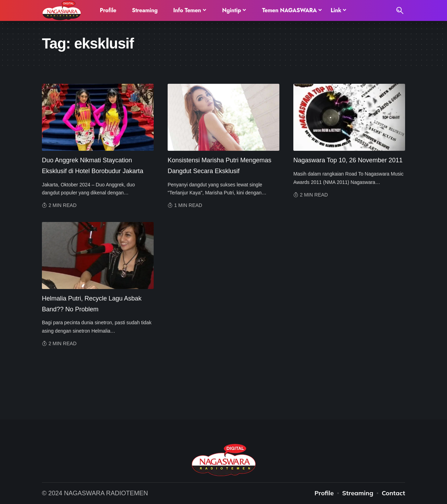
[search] (400, 10)
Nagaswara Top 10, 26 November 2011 (348, 160)
